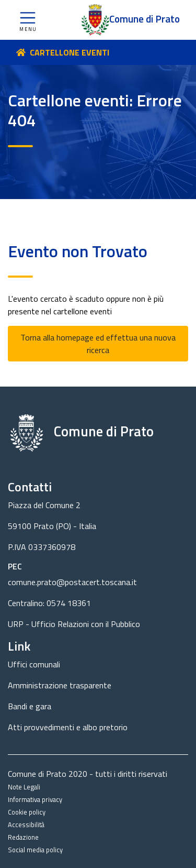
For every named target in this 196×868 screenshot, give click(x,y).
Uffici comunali (34, 664)
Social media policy (35, 850)
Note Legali (24, 787)
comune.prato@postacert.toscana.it (72, 582)
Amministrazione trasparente (60, 685)
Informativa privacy (35, 799)
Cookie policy (27, 812)
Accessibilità (26, 825)
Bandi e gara (30, 706)
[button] (28, 20)
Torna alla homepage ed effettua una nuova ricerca (98, 344)
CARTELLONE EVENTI (70, 52)
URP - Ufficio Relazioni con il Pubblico (74, 624)
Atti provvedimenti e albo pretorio (68, 727)
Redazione (23, 837)
